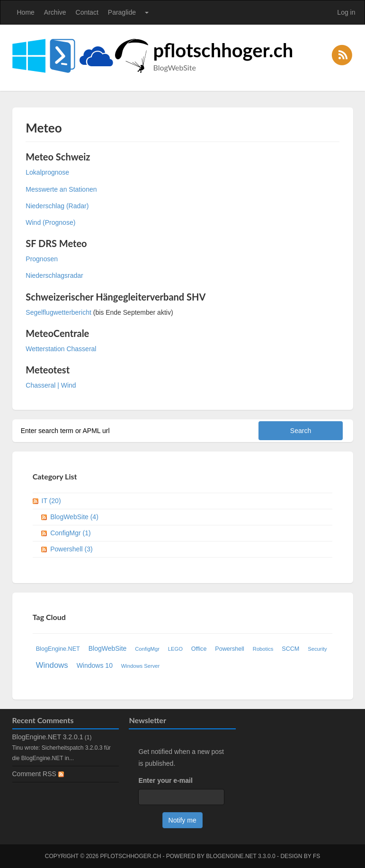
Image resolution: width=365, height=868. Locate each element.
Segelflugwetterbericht (58, 312)
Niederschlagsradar (54, 275)
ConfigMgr (147, 649)
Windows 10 (95, 665)
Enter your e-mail (165, 780)
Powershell (230, 649)
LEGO (175, 649)
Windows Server (140, 666)
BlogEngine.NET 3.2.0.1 (48, 737)
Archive (55, 12)
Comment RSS (38, 774)
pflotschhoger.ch (223, 50)
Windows (52, 665)
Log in (346, 12)
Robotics (263, 649)
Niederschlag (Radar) (57, 206)
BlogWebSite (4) (74, 517)
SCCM (290, 649)
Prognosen (42, 259)
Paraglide (122, 12)
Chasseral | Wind (51, 385)
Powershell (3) (71, 549)
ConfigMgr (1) (71, 533)
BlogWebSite (108, 648)
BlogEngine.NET (58, 649)
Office (199, 649)
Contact (87, 12)
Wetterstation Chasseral (61, 349)
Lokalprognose (47, 172)
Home (26, 12)
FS (316, 856)
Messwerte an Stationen (61, 189)
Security (317, 649)
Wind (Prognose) (51, 222)
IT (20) (51, 501)
